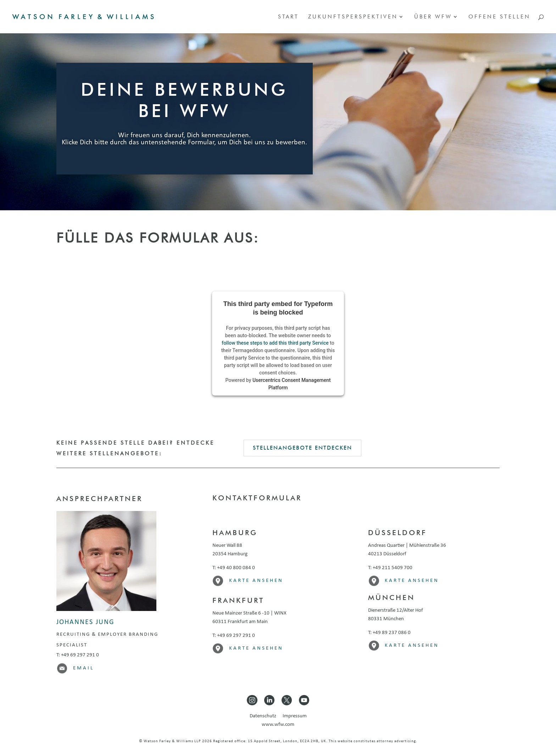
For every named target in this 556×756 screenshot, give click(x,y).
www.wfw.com (278, 725)
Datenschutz (266, 716)
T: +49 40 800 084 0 (234, 568)
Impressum (295, 716)
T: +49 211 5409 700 (390, 568)
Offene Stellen (499, 17)
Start (288, 17)
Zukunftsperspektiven (353, 17)
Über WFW (433, 17)
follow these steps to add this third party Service (275, 343)
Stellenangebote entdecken (302, 448)
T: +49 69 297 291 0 (78, 655)
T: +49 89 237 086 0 (389, 633)
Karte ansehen (256, 581)
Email (84, 668)
